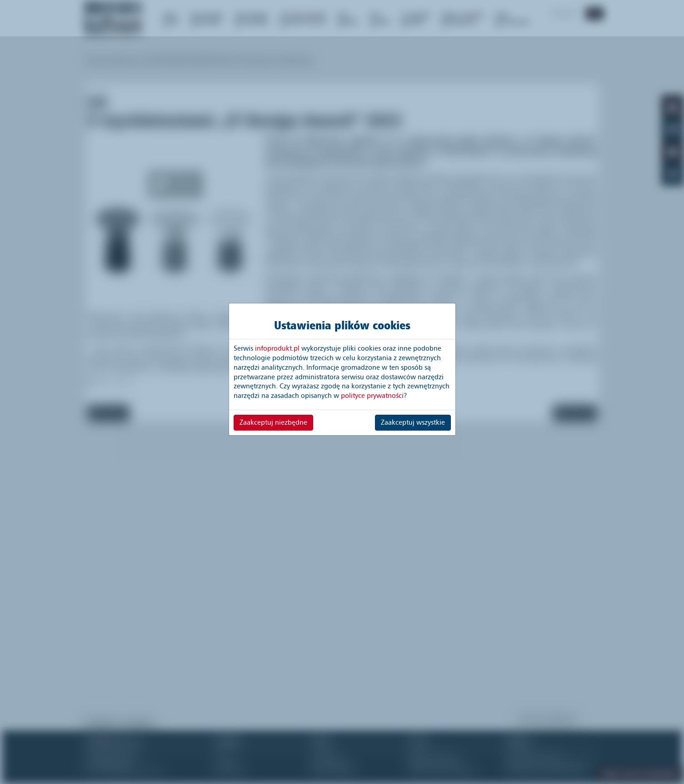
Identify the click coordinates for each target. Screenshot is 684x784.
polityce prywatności (372, 396)
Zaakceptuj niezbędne (273, 422)
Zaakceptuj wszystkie (413, 422)
